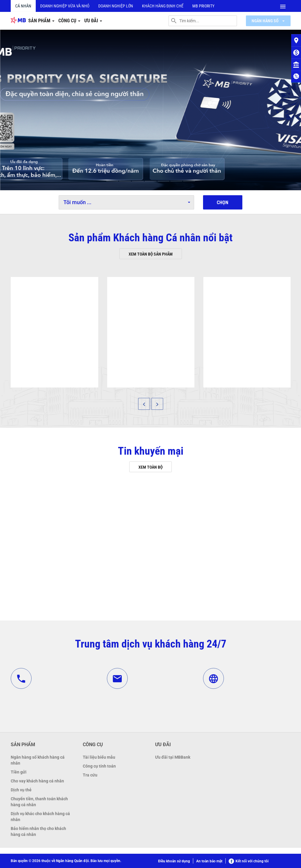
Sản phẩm (41, 21)
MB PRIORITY (203, 6)
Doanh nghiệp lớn (116, 6)
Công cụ (69, 21)
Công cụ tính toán (99, 766)
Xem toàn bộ (150, 467)
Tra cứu (90, 775)
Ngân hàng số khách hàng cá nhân (38, 760)
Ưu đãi (93, 21)
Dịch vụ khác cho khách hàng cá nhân (40, 817)
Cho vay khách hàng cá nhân (37, 781)
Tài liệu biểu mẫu (99, 757)
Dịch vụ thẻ (21, 790)
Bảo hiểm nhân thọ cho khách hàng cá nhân (38, 831)
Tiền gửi (19, 772)
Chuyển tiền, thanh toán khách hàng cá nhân (39, 802)
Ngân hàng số (268, 21)
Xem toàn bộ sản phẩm (151, 254)
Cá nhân (23, 6)
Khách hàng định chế (163, 6)
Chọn (223, 203)
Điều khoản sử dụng (174, 861)
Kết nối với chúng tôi (249, 861)
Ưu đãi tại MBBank (173, 757)
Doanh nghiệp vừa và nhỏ (65, 6)
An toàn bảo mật (209, 861)
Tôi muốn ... (127, 202)
